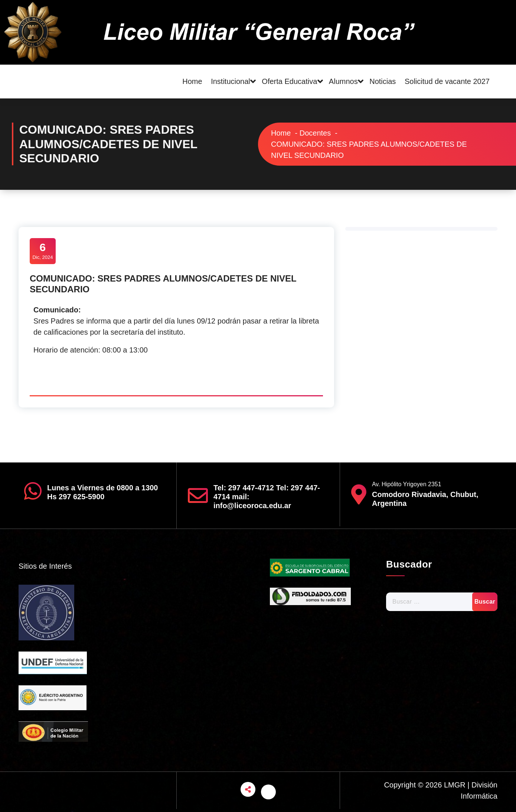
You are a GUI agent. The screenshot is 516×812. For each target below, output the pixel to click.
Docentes (315, 133)
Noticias (383, 81)
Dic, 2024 (43, 250)
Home (192, 81)
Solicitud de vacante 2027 (447, 81)
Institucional (231, 81)
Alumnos (343, 81)
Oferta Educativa (289, 81)
